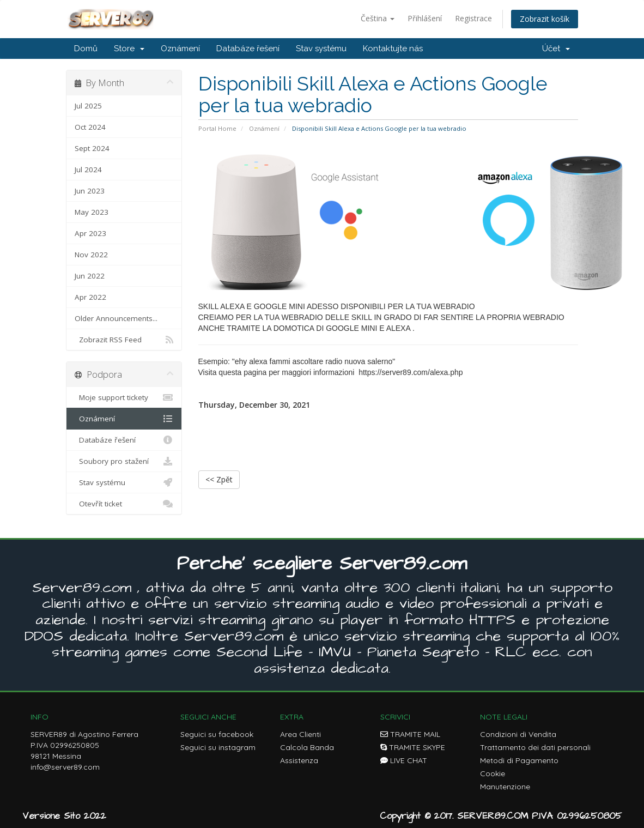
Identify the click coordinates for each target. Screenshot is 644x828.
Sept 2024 (92, 148)
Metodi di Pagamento (519, 760)
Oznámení (180, 49)
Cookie (493, 773)
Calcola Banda (307, 747)
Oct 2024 (90, 127)
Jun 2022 (90, 276)
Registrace (473, 18)
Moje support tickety (124, 397)
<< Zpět (219, 479)
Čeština (378, 18)
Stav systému (321, 49)
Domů (86, 49)
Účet (556, 49)
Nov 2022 (91, 255)
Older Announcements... (116, 318)
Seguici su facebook (217, 734)
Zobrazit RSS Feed (124, 340)
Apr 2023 (90, 233)
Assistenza (299, 760)
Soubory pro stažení (124, 461)
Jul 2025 (88, 106)
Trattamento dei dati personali (535, 747)
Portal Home (217, 128)
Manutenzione (505, 787)
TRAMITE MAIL (410, 734)
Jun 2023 (90, 191)
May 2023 (92, 212)
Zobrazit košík (545, 19)
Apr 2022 (90, 297)
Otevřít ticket (124, 504)
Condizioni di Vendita (518, 734)
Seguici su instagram (218, 747)
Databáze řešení (248, 49)
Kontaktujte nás (393, 49)
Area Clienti (300, 734)
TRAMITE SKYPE (413, 747)
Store (129, 49)
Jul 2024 (88, 170)
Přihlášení (425, 18)
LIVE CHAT (404, 760)
